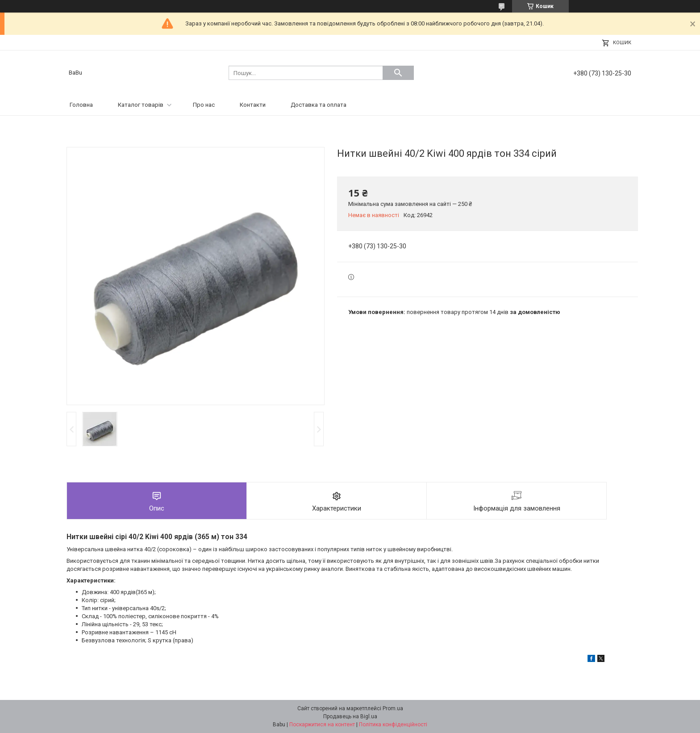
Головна (81, 105)
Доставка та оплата (319, 105)
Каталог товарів (141, 105)
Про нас (204, 105)
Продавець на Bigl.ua (350, 716)
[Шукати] (398, 73)
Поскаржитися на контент (322, 725)
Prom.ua (393, 708)
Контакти (253, 105)
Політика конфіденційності (393, 725)
